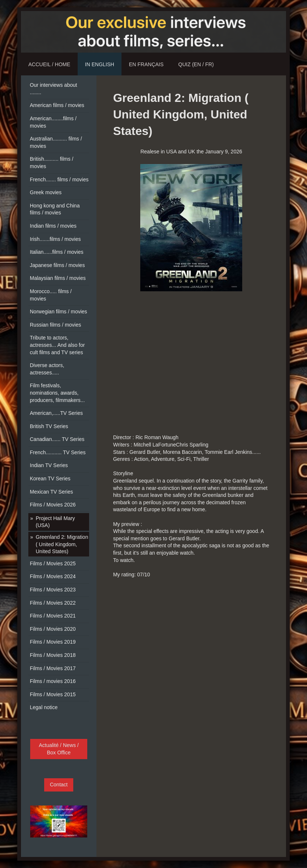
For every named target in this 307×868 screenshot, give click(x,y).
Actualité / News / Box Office (59, 749)
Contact (59, 785)
